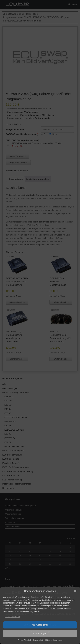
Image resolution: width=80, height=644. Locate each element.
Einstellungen (40, 633)
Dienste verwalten (12, 617)
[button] (75, 591)
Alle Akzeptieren (40, 625)
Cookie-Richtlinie (25, 640)
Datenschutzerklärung (42, 640)
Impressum (58, 640)
